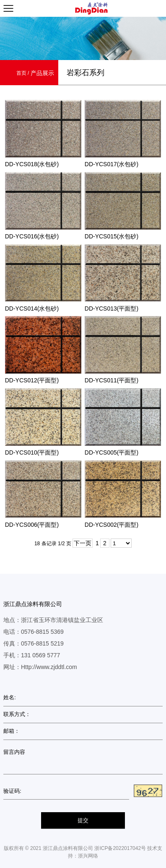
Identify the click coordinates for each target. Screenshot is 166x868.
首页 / (23, 73)
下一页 (83, 543)
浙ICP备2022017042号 (120, 848)
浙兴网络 (88, 856)
